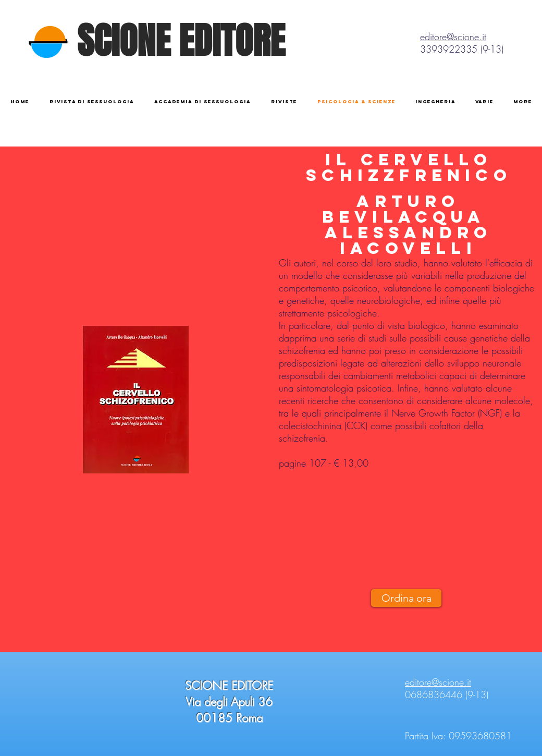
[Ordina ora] (406, 598)
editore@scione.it (453, 36)
